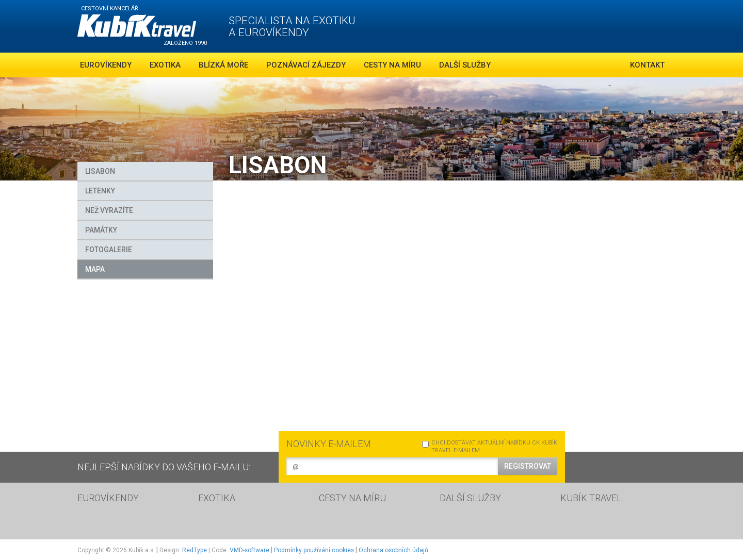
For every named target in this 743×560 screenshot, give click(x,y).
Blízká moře (223, 65)
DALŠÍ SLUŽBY (470, 498)
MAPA (95, 269)
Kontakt (647, 65)
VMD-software (249, 550)
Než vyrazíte (109, 210)
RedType (195, 550)
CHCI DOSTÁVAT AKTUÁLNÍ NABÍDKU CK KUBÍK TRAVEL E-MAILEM (490, 447)
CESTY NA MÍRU (352, 498)
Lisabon (100, 171)
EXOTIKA (217, 498)
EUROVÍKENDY (108, 498)
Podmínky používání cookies (314, 550)
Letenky (100, 191)
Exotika (165, 65)
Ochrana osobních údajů (393, 550)
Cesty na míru (392, 65)
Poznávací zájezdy (306, 65)
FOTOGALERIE (109, 250)
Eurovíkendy (106, 65)
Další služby (465, 65)
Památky (101, 230)
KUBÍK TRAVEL (591, 498)
